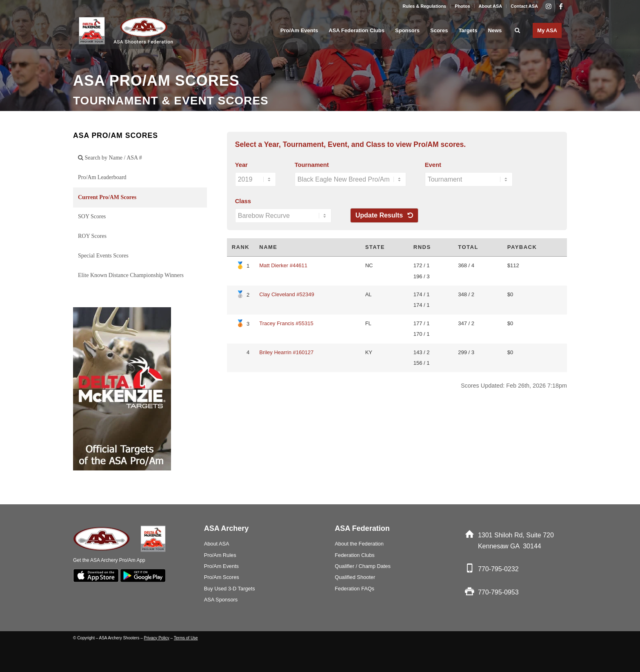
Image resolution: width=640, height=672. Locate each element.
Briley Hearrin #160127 (286, 352)
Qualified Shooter (355, 577)
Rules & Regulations (424, 6)
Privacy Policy (157, 638)
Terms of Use (186, 638)
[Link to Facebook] (561, 6)
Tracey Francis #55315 (286, 323)
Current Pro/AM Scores (107, 197)
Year (241, 165)
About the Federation (359, 544)
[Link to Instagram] (548, 6)
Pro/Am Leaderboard (102, 177)
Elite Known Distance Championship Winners (131, 275)
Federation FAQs (354, 589)
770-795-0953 (498, 592)
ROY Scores (92, 236)
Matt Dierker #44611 (283, 265)
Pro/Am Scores (222, 577)
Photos (462, 6)
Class (243, 201)
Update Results (384, 215)
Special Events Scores (103, 256)
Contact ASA (524, 6)
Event (433, 165)
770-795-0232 (498, 569)
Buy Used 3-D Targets (230, 589)
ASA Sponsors (221, 600)
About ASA (491, 6)
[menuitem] (424, 6)
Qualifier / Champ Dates (363, 566)
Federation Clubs (354, 555)
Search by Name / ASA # (110, 158)
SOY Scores (92, 216)
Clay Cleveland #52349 (287, 294)
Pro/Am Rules (220, 555)
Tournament (312, 165)
